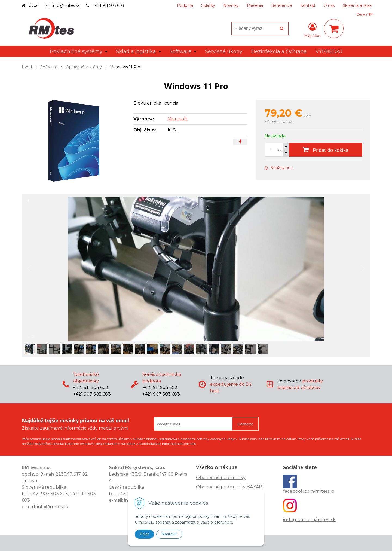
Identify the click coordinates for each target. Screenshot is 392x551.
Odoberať (245, 424)
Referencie (282, 5)
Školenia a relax (357, 5)
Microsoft (177, 119)
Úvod (34, 5)
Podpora (185, 5)
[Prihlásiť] (313, 30)
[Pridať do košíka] (326, 150)
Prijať (144, 534)
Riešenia (255, 5)
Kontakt (308, 5)
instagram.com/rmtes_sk (309, 520)
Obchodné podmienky (221, 478)
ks (279, 150)
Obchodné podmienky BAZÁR (229, 487)
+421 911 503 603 (108, 5)
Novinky (231, 5)
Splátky (208, 5)
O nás (329, 5)
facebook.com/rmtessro (309, 491)
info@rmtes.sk (66, 5)
